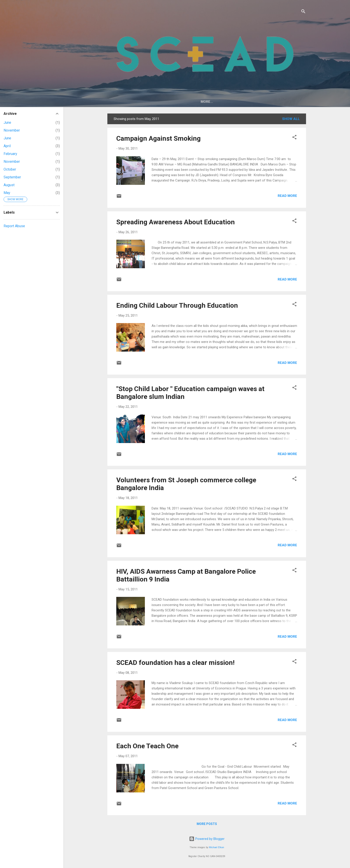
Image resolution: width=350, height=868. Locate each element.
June (7, 123)
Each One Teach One (147, 746)
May (7, 193)
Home (123, 102)
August (9, 185)
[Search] (303, 12)
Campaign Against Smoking (158, 138)
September (12, 177)
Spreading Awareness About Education (176, 222)
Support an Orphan (201, 102)
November (12, 130)
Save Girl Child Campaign (251, 102)
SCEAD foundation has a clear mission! (175, 663)
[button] (294, 138)
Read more (287, 196)
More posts (207, 824)
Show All (291, 119)
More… (289, 102)
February (10, 154)
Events (168, 102)
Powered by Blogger (207, 839)
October (10, 169)
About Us (145, 102)
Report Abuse (14, 226)
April (7, 146)
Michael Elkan (217, 847)
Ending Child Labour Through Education (177, 305)
